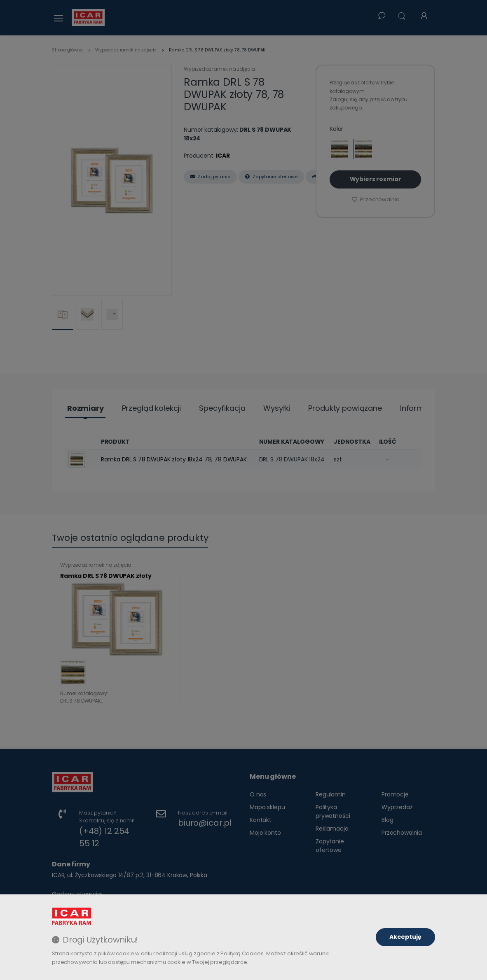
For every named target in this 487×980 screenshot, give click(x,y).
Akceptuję (405, 937)
